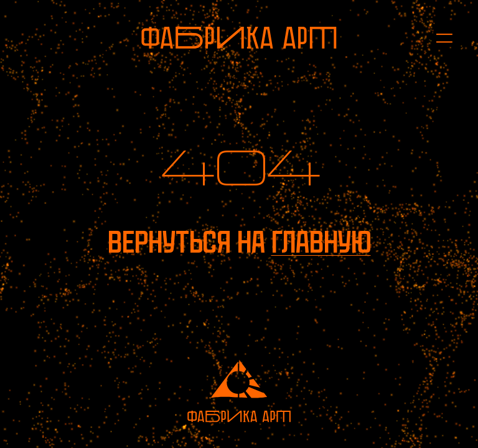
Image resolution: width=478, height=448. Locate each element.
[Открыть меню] (438, 38)
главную (321, 242)
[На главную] (239, 38)
